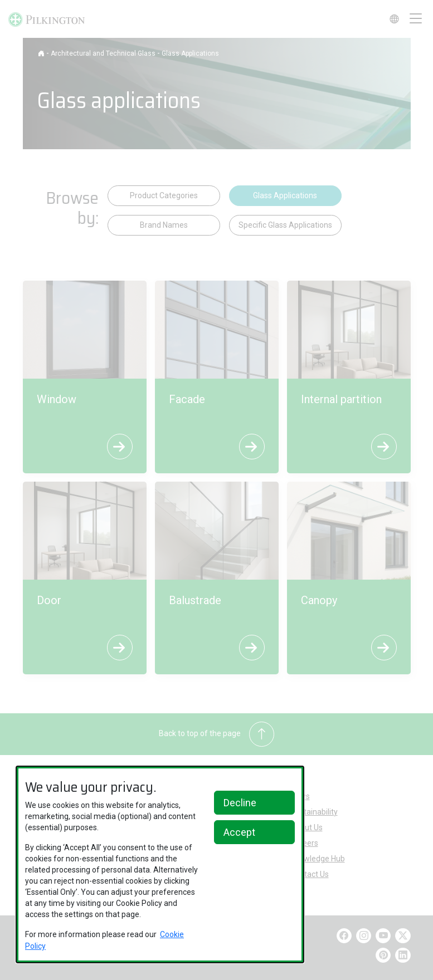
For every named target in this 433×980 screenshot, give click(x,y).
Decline (240, 803)
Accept (239, 832)
